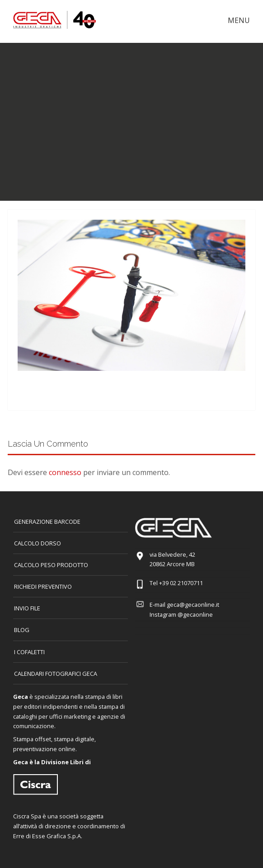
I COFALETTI (29, 652)
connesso (65, 472)
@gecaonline (195, 614)
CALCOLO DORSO (38, 543)
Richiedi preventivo (43, 586)
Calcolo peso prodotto (51, 565)
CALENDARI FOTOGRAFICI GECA (56, 674)
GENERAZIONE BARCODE (47, 522)
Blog (22, 630)
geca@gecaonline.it (193, 605)
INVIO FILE (27, 608)
